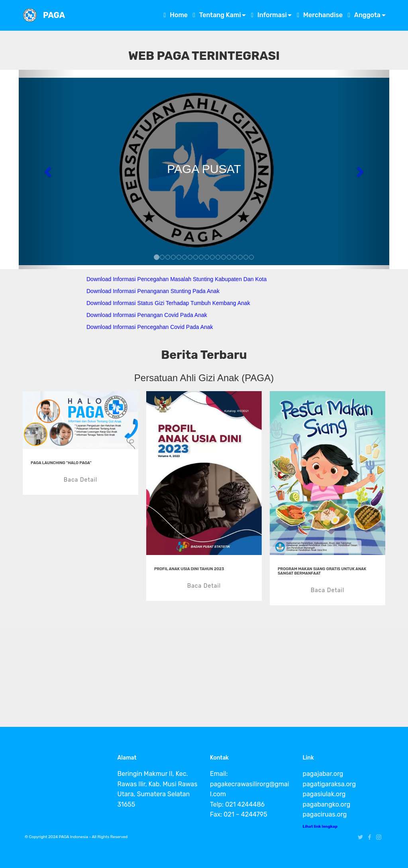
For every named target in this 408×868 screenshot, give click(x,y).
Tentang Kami (217, 15)
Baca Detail (80, 480)
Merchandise (320, 15)
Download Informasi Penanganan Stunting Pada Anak (153, 291)
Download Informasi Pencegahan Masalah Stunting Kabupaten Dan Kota (177, 279)
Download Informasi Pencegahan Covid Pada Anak (150, 327)
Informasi (269, 15)
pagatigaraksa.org (330, 784)
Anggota (364, 15)
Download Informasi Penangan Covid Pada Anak (147, 315)
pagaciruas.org (325, 814)
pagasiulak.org (324, 794)
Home (176, 15)
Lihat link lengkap (320, 827)
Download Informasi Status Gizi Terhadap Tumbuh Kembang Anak (168, 303)
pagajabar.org (323, 774)
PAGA (54, 15)
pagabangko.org (327, 804)
